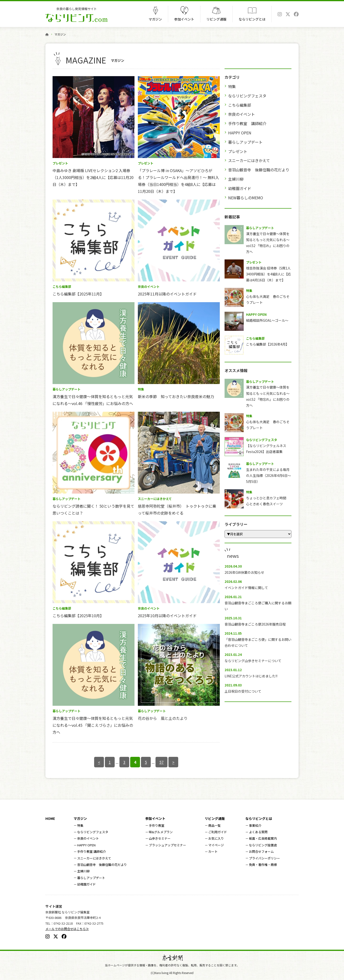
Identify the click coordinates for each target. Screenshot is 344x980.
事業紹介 (255, 825)
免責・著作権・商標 (263, 865)
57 (161, 762)
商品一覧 (215, 825)
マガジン (155, 19)
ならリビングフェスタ (247, 96)
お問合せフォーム (261, 851)
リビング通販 (216, 19)
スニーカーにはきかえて (249, 160)
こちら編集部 (240, 105)
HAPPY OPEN (240, 133)
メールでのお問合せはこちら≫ (67, 929)
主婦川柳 (236, 179)
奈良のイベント (242, 114)
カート (213, 851)
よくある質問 (258, 832)
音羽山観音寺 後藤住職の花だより (259, 170)
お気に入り (216, 838)
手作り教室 (157, 825)
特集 (232, 86)
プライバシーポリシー (264, 858)
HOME (50, 818)
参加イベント (184, 19)
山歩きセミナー (160, 838)
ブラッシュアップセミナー (167, 845)
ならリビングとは (252, 19)
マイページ (216, 845)
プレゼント (238, 151)
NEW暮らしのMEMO (246, 198)
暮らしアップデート (245, 142)
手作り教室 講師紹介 (247, 123)
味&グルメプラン (161, 832)
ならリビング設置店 (263, 845)
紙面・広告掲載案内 (263, 838)
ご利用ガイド (218, 832)
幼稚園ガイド (240, 188)
